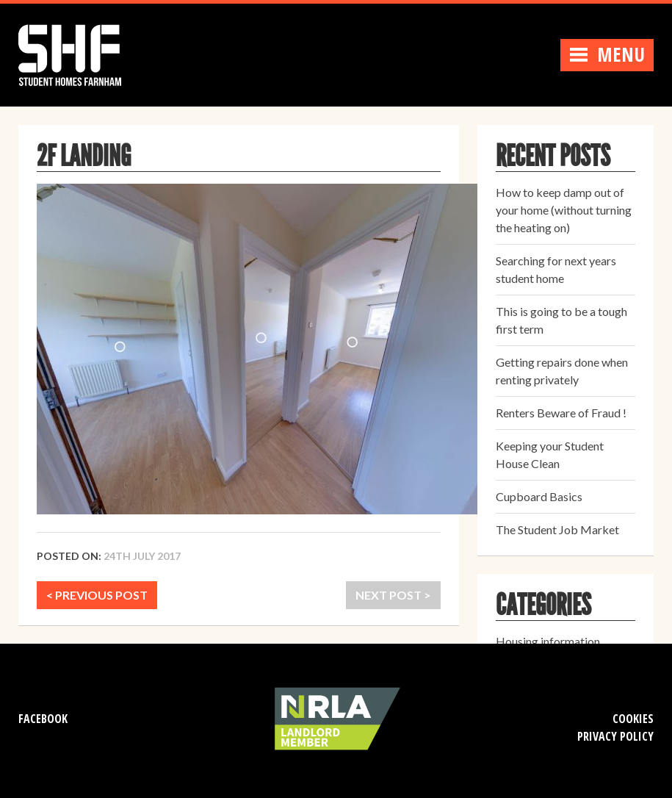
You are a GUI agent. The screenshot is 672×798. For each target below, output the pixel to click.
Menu (607, 54)
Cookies (633, 719)
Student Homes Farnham (84, 53)
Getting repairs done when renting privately (562, 371)
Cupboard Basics (539, 496)
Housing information (548, 641)
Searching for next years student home (556, 269)
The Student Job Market (557, 529)
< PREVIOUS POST (97, 595)
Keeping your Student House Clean (550, 454)
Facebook (43, 719)
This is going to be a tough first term (561, 320)
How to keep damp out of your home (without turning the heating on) (564, 210)
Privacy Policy (615, 736)
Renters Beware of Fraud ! (561, 413)
